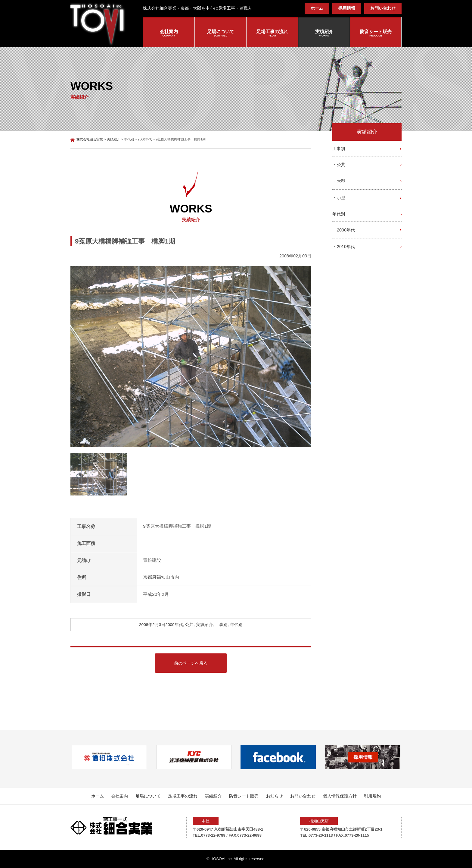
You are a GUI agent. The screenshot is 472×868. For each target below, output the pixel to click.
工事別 (221, 625)
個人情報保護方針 (340, 796)
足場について (220, 33)
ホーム (317, 8)
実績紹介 (324, 33)
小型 (341, 198)
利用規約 (372, 796)
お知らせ (275, 796)
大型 (341, 181)
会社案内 (169, 33)
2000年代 (174, 625)
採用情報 (347, 8)
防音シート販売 (376, 33)
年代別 (236, 625)
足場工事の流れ (272, 33)
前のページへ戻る (191, 663)
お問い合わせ (383, 8)
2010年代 (346, 247)
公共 (189, 625)
